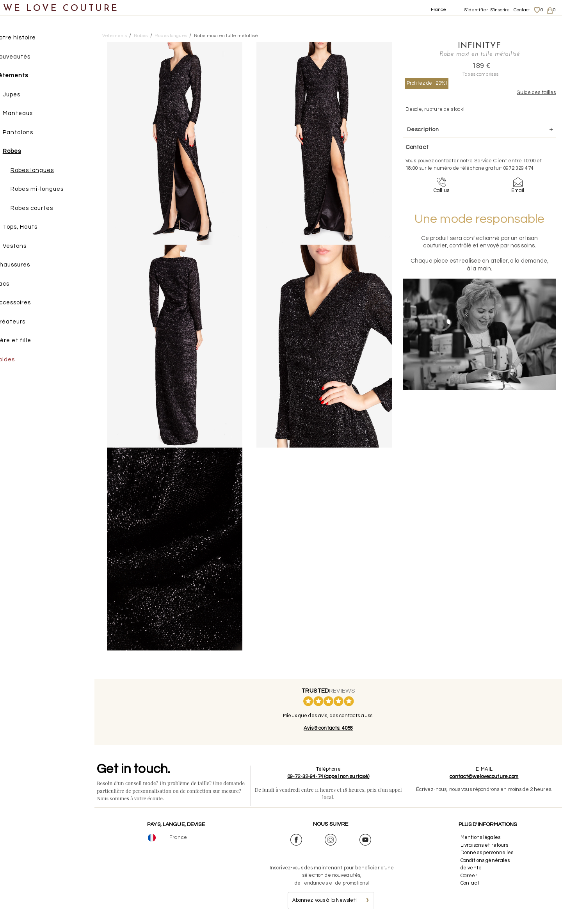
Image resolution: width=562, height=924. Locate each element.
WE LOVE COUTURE (61, 9)
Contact (522, 10)
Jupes (25, 95)
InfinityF (472, 46)
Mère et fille (27, 341)
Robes (26, 152)
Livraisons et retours (485, 845)
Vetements (115, 36)
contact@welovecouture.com (485, 777)
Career (469, 876)
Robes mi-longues (51, 190)
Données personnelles (487, 853)
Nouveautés (26, 58)
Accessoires (27, 303)
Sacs (16, 285)
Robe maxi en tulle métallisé (226, 36)
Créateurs (24, 323)
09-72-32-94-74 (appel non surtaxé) (330, 777)
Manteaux (31, 114)
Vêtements (25, 76)
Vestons (28, 247)
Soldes (19, 360)
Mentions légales (481, 837)
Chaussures (26, 266)
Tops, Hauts (34, 228)
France (439, 10)
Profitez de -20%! (427, 83)
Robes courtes (45, 209)
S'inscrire (500, 10)
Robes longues (46, 171)
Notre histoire (29, 38)
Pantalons (32, 133)
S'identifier (476, 10)
